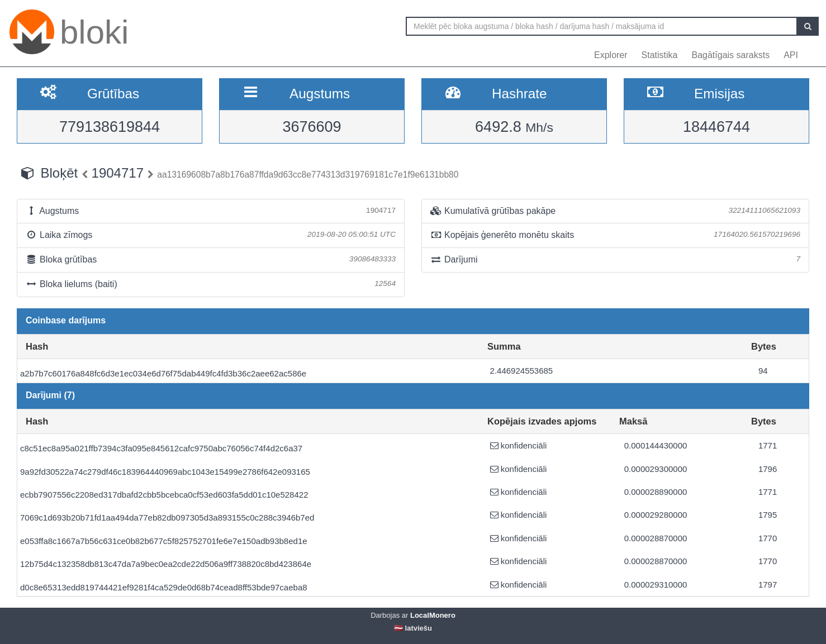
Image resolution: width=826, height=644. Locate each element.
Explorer (611, 55)
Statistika (660, 55)
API (791, 55)
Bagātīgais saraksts (731, 55)
